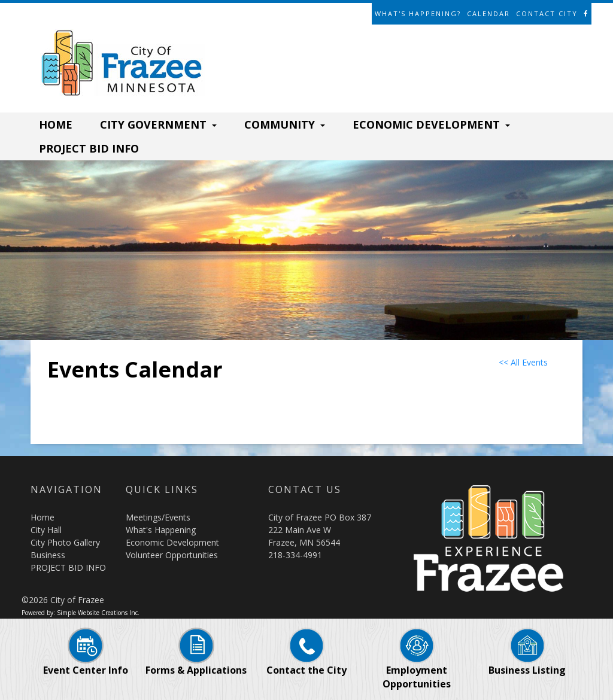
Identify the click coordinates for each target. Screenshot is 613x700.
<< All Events (523, 362)
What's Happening (161, 530)
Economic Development (172, 542)
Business (48, 555)
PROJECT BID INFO (89, 148)
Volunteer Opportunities (172, 555)
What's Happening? (418, 13)
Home (43, 517)
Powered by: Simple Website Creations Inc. (81, 613)
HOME (56, 124)
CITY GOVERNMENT (158, 124)
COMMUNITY (285, 124)
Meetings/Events (158, 517)
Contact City (547, 13)
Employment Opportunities (417, 665)
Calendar (488, 13)
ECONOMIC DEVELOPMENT (431, 124)
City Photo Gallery (65, 542)
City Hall (46, 530)
